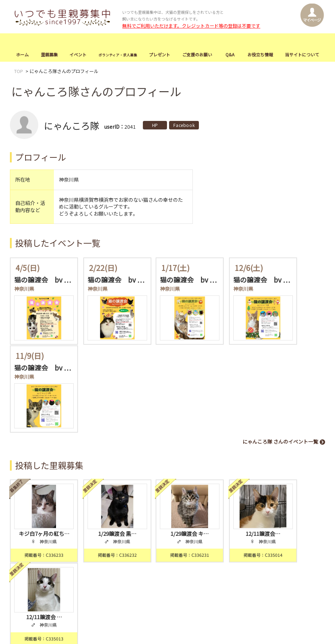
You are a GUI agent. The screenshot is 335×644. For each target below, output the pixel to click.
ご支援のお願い (197, 55)
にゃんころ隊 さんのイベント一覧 (280, 347)
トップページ (27, 547)
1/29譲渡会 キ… (167, 431)
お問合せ (292, 547)
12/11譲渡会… (231, 431)
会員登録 (136, 522)
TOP (19, 71)
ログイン (173, 522)
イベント (78, 55)
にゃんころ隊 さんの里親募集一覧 (280, 470)
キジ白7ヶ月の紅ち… (40, 431)
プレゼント (160, 55)
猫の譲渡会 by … (43, 279)
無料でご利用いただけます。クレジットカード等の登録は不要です (191, 26)
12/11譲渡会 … (295, 431)
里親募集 (49, 55)
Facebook (184, 125)
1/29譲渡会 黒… (104, 431)
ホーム (22, 55)
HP (155, 125)
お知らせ (22, 558)
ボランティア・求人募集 (121, 547)
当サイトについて (302, 55)
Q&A (230, 55)
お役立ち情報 (260, 55)
